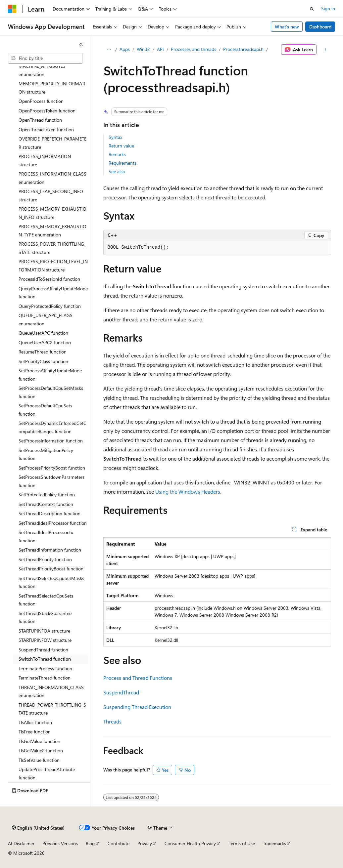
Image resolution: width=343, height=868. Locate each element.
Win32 (143, 49)
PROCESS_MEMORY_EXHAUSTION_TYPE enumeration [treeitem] (52, 230)
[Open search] (312, 9)
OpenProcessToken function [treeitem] (47, 111)
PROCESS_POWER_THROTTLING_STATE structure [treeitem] (52, 248)
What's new (287, 27)
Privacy (145, 843)
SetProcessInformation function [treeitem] (51, 441)
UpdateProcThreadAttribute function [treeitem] (47, 773)
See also (117, 171)
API (160, 49)
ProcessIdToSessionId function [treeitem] (49, 279)
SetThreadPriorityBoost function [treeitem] (51, 569)
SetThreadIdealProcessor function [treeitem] (53, 523)
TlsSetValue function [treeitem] (39, 760)
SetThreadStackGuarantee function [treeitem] (45, 617)
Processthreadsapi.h (243, 49)
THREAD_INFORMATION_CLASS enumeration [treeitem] (51, 691)
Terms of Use (242, 843)
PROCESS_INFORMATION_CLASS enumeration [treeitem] (52, 178)
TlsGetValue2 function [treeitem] (41, 750)
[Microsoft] (12, 9)
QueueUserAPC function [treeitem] (43, 333)
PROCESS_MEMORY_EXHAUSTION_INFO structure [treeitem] (52, 213)
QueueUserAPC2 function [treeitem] (45, 342)
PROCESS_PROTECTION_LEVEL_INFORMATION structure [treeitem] (53, 266)
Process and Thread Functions (138, 678)
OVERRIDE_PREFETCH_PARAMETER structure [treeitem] (52, 143)
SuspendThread (121, 692)
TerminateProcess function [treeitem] (45, 668)
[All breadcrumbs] (109, 50)
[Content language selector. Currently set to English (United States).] (38, 828)
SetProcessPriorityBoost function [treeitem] (52, 468)
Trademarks (274, 843)
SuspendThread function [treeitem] (43, 650)
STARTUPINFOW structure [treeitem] (45, 640)
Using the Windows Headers (188, 492)
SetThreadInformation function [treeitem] (50, 550)
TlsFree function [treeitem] (35, 732)
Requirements (122, 163)
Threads (112, 721)
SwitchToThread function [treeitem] (45, 659)
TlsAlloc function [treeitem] (35, 722)
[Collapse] (81, 44)
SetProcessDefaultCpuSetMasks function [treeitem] (51, 392)
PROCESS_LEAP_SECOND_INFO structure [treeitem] (51, 195)
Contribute (119, 843)
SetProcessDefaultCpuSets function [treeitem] (45, 410)
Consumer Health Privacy (190, 843)
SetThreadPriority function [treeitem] (45, 559)
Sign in (328, 8)
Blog (90, 843)
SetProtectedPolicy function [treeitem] (47, 495)
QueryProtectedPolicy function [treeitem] (50, 306)
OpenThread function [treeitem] (40, 120)
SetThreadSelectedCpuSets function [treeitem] (46, 600)
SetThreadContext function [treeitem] (46, 504)
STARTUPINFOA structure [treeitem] (44, 631)
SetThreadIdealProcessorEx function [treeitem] (46, 536)
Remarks (117, 154)
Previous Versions (60, 843)
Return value (121, 146)
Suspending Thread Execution (137, 707)
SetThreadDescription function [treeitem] (49, 513)
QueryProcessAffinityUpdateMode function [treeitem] (53, 293)
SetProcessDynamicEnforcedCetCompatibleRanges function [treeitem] (52, 427)
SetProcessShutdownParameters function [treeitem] (51, 481)
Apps (125, 49)
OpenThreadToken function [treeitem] (46, 129)
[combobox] (45, 58)
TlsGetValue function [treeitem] (39, 741)
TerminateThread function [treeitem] (45, 678)
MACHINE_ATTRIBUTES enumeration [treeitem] (42, 70)
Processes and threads (194, 49)
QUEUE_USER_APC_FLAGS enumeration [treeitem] (46, 319)
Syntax (115, 137)
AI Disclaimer (21, 843)
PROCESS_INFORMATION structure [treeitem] (45, 160)
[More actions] (325, 50)
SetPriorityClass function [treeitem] (43, 361)
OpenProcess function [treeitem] (41, 101)
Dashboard (320, 27)
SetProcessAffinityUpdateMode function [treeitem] (50, 375)
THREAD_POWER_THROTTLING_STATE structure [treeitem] (52, 709)
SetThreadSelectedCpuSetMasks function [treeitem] (51, 582)
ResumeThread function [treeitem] (43, 352)
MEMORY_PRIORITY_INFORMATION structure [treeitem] (52, 88)
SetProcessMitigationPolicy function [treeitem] (46, 454)
